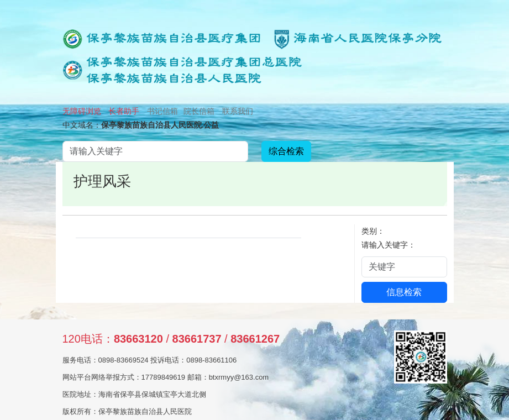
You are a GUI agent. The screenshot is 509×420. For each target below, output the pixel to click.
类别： (373, 231)
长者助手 (124, 111)
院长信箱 (199, 111)
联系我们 (238, 111)
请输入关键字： (389, 245)
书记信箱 (162, 111)
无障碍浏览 (82, 111)
